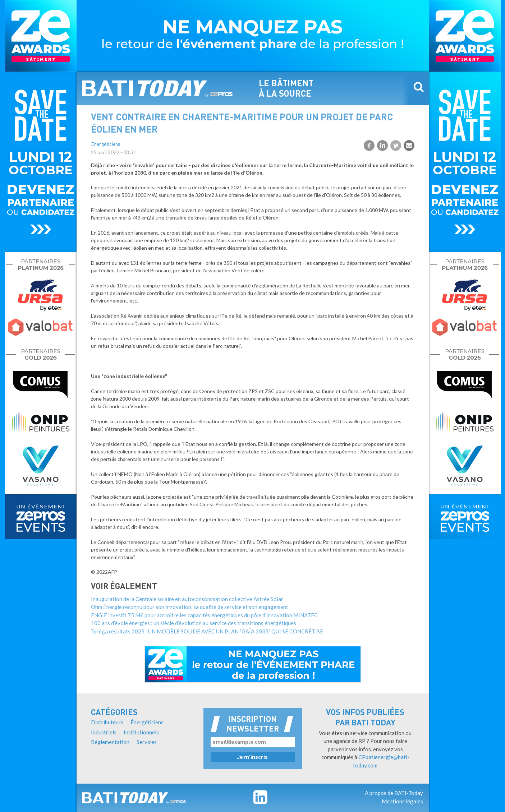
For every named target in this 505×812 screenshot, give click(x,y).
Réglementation (110, 742)
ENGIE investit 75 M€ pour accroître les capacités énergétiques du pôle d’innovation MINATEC (204, 615)
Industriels (104, 732)
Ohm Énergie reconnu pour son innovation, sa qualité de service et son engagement (190, 607)
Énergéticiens (106, 145)
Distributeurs (107, 722)
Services (147, 742)
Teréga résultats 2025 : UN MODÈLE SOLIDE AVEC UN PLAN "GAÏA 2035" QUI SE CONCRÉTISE (207, 631)
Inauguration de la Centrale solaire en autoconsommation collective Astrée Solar (187, 599)
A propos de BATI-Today (394, 793)
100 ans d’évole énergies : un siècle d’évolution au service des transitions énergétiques (194, 623)
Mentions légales (402, 801)
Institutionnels (141, 732)
